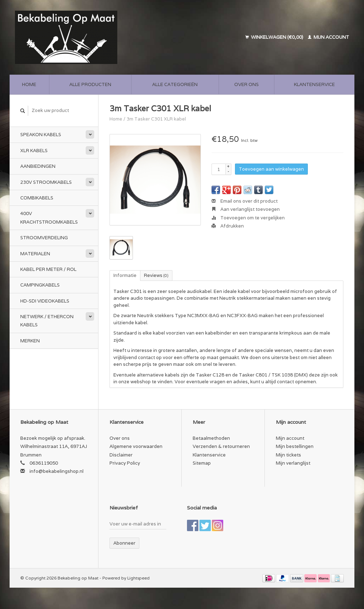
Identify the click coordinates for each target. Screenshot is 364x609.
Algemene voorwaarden (136, 446)
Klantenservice (314, 84)
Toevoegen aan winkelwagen (271, 169)
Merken (30, 341)
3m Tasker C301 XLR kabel (156, 119)
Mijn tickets (288, 455)
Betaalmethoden (211, 438)
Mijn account (328, 37)
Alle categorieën (175, 84)
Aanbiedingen (38, 166)
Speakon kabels (41, 135)
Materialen (35, 254)
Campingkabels (40, 285)
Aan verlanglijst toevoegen (246, 209)
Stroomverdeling (44, 238)
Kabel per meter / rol (48, 269)
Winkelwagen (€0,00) (275, 37)
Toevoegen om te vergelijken (248, 218)
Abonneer (124, 543)
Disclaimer (121, 455)
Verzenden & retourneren (221, 446)
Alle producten (90, 84)
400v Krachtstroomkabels (49, 218)
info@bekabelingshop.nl (57, 471)
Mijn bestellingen (295, 446)
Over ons (247, 84)
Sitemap (202, 463)
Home (29, 84)
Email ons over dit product (245, 201)
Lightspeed (138, 578)
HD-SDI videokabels (45, 301)
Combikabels (37, 198)
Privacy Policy (125, 463)
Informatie (125, 275)
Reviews (156, 275)
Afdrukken (228, 226)
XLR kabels (34, 151)
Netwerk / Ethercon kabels (47, 321)
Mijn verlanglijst (293, 463)
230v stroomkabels (46, 182)
